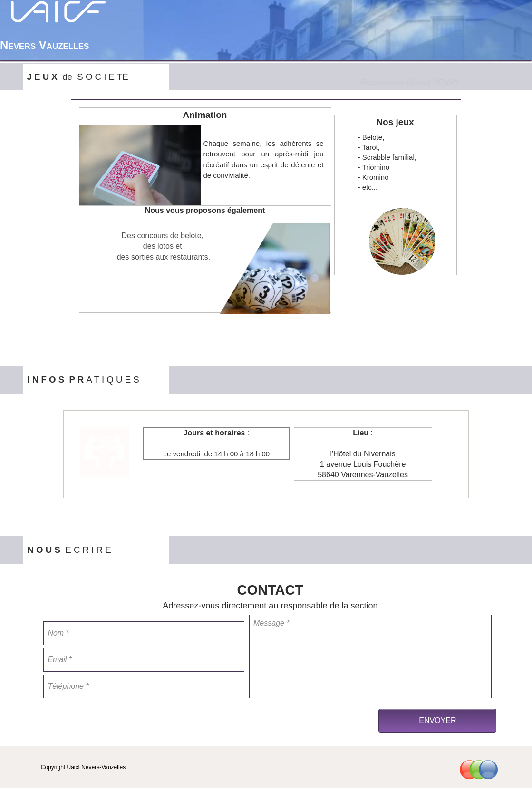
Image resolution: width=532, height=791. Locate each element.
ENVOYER (437, 720)
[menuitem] (361, 46)
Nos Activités (424, 46)
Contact (491, 46)
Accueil (361, 46)
